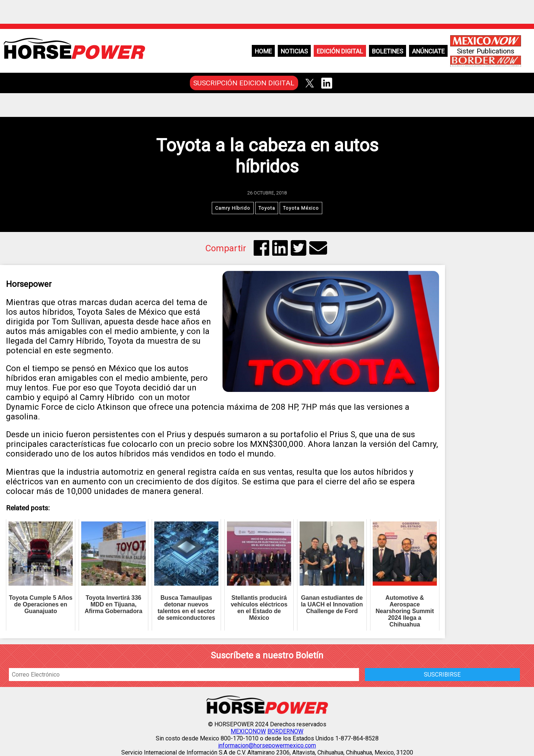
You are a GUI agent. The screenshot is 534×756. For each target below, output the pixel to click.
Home (263, 51)
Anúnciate (428, 51)
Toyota (267, 208)
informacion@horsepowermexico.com (267, 745)
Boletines (388, 51)
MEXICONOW (248, 731)
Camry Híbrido (233, 208)
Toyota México (301, 208)
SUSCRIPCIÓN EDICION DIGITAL (244, 83)
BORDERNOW (285, 731)
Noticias (294, 51)
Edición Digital (340, 51)
